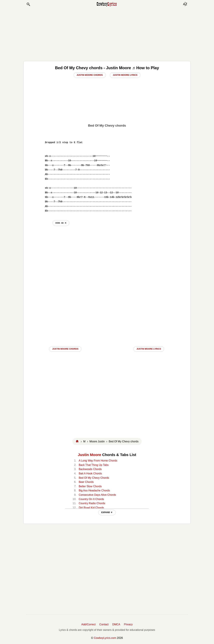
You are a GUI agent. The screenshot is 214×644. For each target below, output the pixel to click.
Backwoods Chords (90, 469)
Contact (104, 624)
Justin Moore (89, 455)
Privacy (128, 624)
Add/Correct (88, 624)
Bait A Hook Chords (90, 473)
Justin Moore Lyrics (125, 75)
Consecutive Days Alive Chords (97, 495)
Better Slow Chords (90, 486)
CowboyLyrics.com (105, 638)
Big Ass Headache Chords (94, 490)
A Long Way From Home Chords (98, 461)
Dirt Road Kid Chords (91, 508)
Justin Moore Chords (90, 75)
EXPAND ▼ (107, 512)
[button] (28, 4)
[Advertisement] (107, 34)
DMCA (116, 624)
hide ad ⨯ (61, 223)
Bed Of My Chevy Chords (94, 478)
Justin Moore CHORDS (65, 349)
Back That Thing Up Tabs (94, 465)
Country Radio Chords (92, 503)
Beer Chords (86, 482)
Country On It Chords (91, 499)
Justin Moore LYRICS (149, 349)
